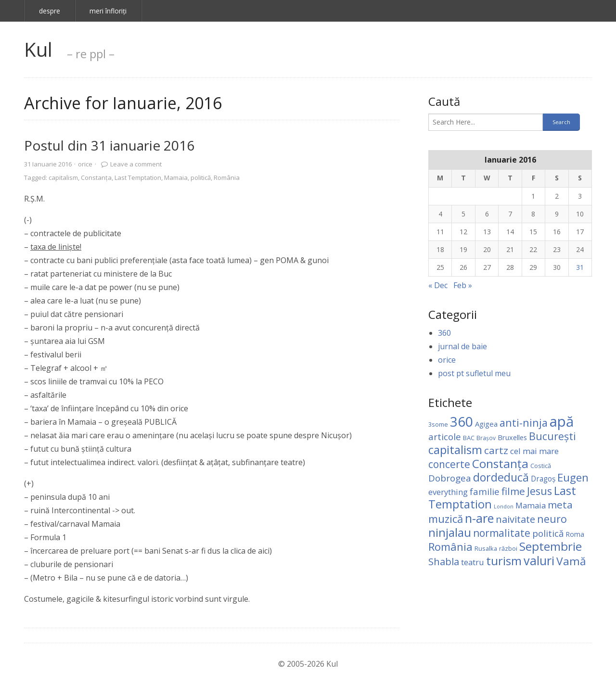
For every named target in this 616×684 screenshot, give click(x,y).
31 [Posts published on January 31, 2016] (580, 267)
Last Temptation (138, 177)
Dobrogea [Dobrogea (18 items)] (450, 478)
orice (85, 164)
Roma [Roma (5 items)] (575, 534)
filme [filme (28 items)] (513, 491)
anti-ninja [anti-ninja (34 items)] (524, 423)
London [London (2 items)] (504, 507)
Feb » (463, 285)
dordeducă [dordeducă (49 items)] (501, 477)
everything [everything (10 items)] (448, 492)
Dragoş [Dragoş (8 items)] (543, 479)
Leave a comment (136, 164)
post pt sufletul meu (474, 373)
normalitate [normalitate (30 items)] (502, 533)
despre (50, 11)
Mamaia (176, 177)
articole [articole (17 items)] (445, 437)
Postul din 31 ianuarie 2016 (109, 145)
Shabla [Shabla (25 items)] (444, 561)
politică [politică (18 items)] (548, 533)
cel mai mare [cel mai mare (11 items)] (534, 451)
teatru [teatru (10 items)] (473, 562)
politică (201, 177)
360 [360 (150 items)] (462, 421)
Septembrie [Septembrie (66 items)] (551, 546)
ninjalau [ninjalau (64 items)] (450, 532)
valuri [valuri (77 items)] (539, 560)
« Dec (438, 285)
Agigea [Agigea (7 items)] (486, 424)
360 (444, 333)
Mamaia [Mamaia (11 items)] (531, 505)
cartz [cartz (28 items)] (496, 450)
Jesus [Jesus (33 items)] (539, 491)
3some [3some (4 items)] (438, 424)
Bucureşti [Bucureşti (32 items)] (552, 436)
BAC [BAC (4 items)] (469, 438)
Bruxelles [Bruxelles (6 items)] (512, 437)
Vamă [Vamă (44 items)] (571, 561)
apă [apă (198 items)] (562, 421)
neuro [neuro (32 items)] (552, 519)
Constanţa (96, 177)
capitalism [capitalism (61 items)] (455, 450)
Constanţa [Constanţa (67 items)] (500, 463)
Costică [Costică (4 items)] (541, 466)
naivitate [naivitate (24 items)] (515, 519)
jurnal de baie (462, 346)
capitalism (63, 177)
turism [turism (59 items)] (504, 561)
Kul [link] (38, 49)
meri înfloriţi (108, 11)
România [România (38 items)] (450, 546)
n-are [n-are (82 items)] (479, 518)
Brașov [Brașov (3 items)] (486, 438)
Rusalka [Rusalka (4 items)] (486, 548)
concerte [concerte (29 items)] (449, 464)
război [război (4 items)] (508, 548)
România (227, 177)
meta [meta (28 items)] (560, 505)
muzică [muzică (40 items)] (446, 519)
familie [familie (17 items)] (485, 491)
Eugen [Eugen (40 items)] (573, 477)
